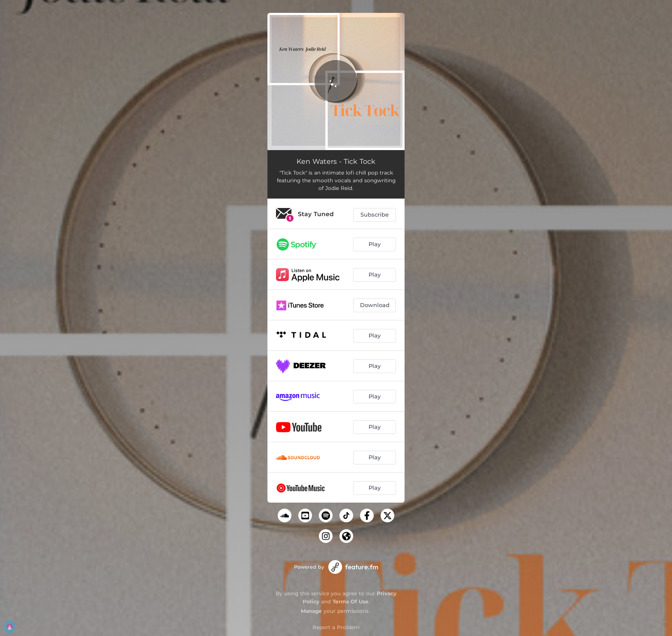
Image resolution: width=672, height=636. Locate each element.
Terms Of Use (351, 601)
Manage (311, 611)
